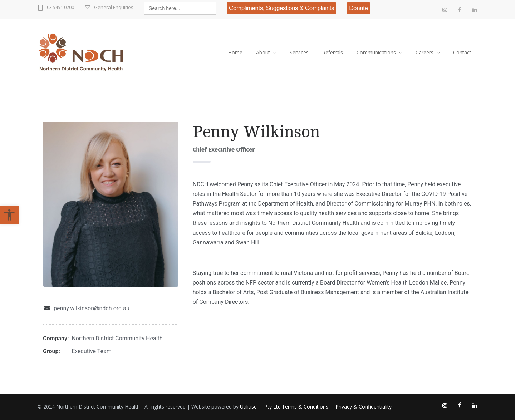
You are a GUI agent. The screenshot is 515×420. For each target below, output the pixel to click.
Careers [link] (425, 52)
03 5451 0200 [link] (60, 7)
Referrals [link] (333, 52)
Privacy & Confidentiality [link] (364, 407)
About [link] (263, 52)
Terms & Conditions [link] (305, 407)
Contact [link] (462, 52)
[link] (9, 215)
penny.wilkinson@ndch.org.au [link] (92, 308)
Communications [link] (376, 52)
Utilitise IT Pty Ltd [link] (260, 407)
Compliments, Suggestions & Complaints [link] (281, 8)
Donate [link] (359, 8)
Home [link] (235, 52)
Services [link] (299, 52)
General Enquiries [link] (114, 7)
